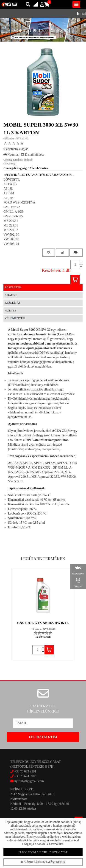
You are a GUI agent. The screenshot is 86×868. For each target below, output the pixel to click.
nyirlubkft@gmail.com (27, 781)
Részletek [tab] (13, 287)
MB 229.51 (11, 225)
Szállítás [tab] (12, 303)
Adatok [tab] (11, 295)
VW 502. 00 (11, 235)
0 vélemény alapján (16, 149)
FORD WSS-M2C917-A (19, 202)
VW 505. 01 (11, 244)
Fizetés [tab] (10, 310)
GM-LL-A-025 (13, 212)
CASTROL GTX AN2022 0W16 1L (43, 623)
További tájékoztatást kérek (43, 861)
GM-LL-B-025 (13, 216)
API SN (8, 198)
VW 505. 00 (11, 239)
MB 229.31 (11, 221)
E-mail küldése (33, 155)
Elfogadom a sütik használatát (43, 852)
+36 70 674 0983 (25, 776)
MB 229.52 (11, 230)
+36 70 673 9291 (25, 771)
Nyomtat (11, 155)
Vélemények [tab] (15, 318)
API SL (8, 189)
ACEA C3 (10, 184)
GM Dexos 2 (12, 207)
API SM (9, 193)
